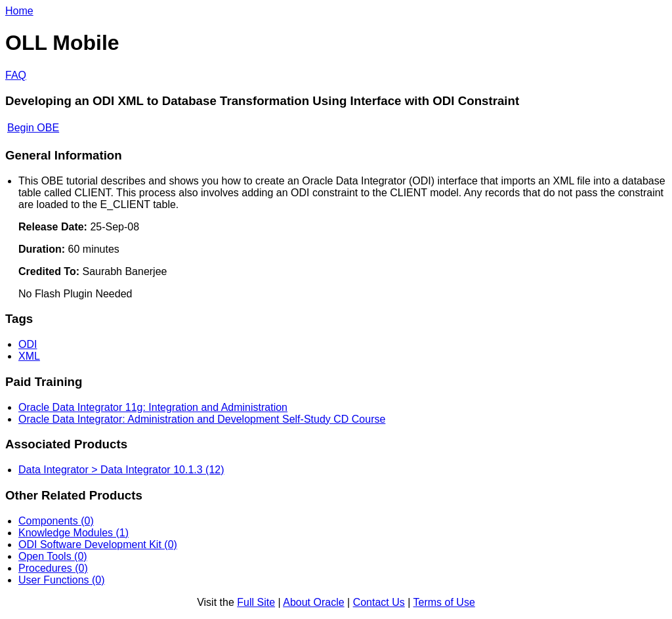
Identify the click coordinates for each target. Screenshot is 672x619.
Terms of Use (444, 602)
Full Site (256, 602)
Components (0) (56, 521)
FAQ (16, 75)
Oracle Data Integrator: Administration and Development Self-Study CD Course (202, 419)
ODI (28, 344)
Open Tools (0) (53, 556)
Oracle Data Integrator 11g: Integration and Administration (153, 407)
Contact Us (379, 602)
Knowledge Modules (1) (73, 533)
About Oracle (313, 602)
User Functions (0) (62, 580)
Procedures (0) (53, 568)
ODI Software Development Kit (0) (98, 544)
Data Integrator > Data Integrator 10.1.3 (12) (121, 470)
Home (19, 11)
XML (29, 356)
